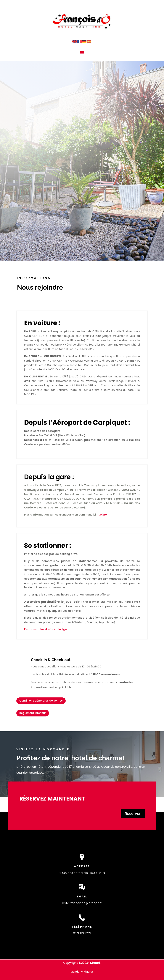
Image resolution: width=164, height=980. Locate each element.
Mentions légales (82, 972)
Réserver (133, 814)
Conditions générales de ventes (41, 701)
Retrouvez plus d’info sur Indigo (46, 629)
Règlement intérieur (33, 713)
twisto (103, 515)
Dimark (95, 963)
